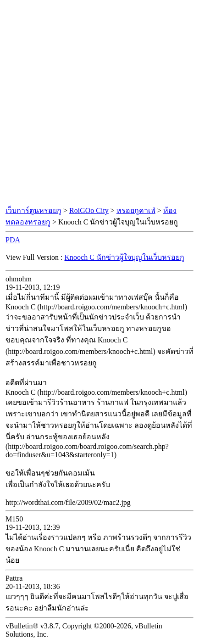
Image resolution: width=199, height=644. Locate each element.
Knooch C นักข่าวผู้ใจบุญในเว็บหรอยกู (124, 257)
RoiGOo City (89, 210)
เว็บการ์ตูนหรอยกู (33, 210)
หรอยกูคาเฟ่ (136, 210)
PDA (13, 240)
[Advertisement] (99, 103)
